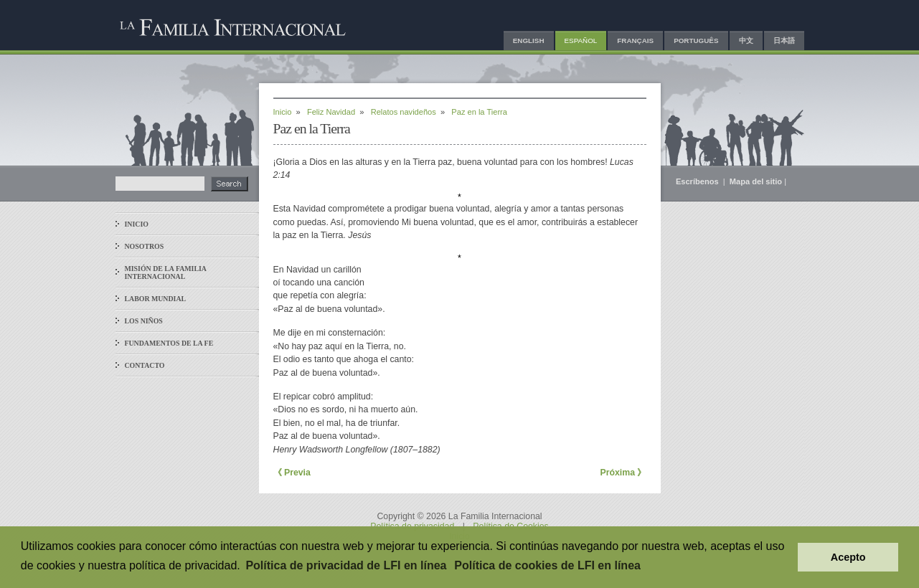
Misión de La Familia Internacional (166, 272)
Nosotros (145, 246)
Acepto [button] (848, 557)
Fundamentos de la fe (169, 343)
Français (635, 41)
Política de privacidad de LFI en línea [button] (346, 565)
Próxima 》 (623, 473)
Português (696, 41)
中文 (746, 41)
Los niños (144, 321)
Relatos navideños (404, 112)
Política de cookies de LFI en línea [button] (547, 565)
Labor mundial (156, 299)
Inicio (137, 224)
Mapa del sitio (756, 181)
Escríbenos (698, 181)
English (529, 41)
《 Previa (292, 473)
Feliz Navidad (331, 112)
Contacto (145, 365)
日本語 (784, 41)
